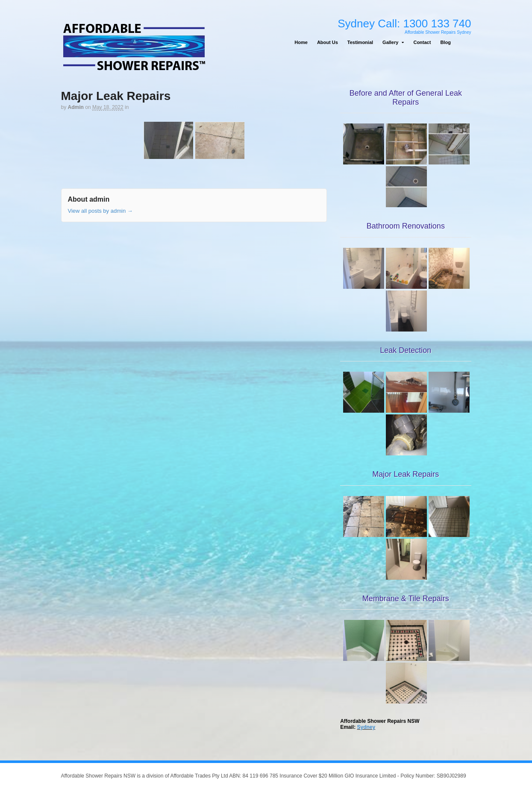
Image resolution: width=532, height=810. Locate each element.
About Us (328, 42)
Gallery (390, 42)
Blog (445, 42)
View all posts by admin (100, 211)
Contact (422, 42)
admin (76, 107)
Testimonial (360, 42)
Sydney (366, 727)
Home (301, 42)
